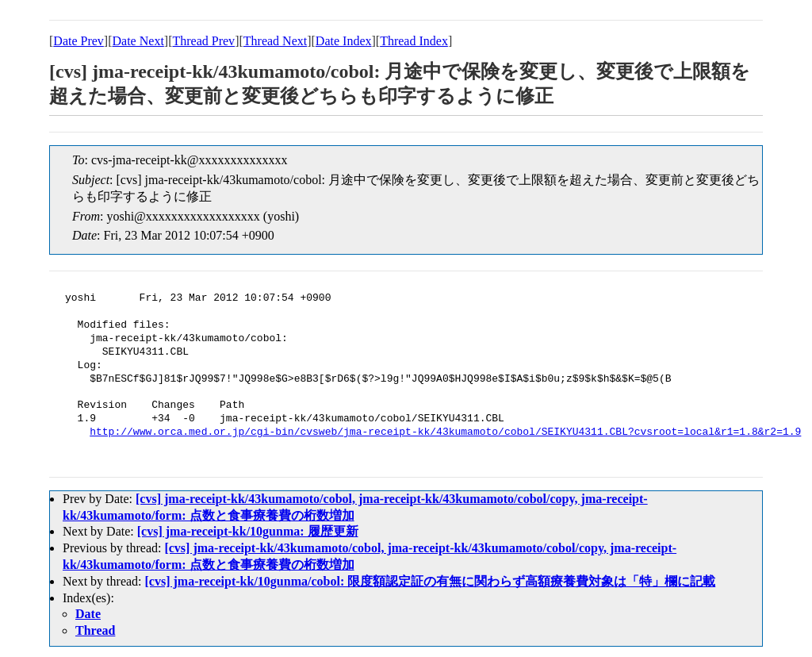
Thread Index (414, 41)
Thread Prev (203, 41)
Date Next (138, 41)
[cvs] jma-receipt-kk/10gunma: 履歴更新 (248, 531)
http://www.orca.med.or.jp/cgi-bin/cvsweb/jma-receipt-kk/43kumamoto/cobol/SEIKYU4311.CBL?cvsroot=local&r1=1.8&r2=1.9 (445, 432)
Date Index (344, 41)
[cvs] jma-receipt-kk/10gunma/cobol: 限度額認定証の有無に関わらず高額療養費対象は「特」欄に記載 (431, 581)
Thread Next (275, 41)
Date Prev (79, 41)
